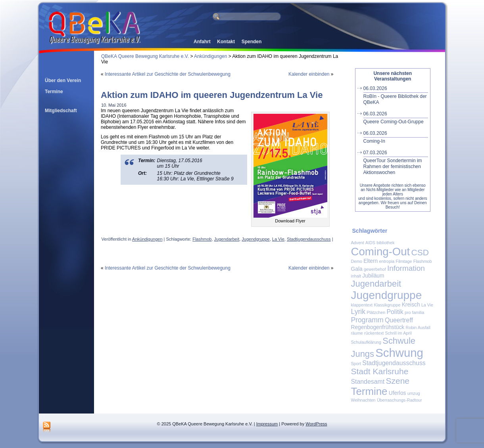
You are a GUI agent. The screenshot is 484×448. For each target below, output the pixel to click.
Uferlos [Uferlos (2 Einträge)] (398, 393)
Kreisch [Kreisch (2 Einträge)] (411, 305)
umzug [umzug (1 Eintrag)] (414, 393)
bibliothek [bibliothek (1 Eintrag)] (385, 243)
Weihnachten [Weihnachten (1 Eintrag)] (363, 400)
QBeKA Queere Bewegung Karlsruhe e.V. (145, 56)
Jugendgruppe (255, 239)
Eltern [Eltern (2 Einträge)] (371, 261)
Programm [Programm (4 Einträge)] (367, 320)
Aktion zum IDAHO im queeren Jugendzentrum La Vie (212, 95)
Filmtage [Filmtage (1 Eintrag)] (404, 261)
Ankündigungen (210, 56)
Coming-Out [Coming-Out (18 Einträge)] (381, 252)
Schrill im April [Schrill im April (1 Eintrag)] (399, 333)
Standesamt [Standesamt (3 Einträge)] (368, 382)
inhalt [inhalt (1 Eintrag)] (356, 276)
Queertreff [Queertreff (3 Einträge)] (399, 320)
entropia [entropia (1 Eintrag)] (387, 261)
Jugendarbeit (227, 239)
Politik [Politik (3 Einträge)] (395, 312)
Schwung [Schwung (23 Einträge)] (399, 353)
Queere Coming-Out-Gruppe (396, 118)
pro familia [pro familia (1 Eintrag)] (414, 312)
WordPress (316, 424)
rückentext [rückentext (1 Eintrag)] (374, 333)
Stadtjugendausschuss (309, 239)
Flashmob (202, 239)
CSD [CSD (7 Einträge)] (420, 252)
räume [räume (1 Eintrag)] (357, 333)
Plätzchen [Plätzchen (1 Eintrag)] (376, 312)
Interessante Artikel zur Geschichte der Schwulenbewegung (168, 74)
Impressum (267, 424)
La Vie (278, 239)
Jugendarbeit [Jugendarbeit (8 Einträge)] (376, 284)
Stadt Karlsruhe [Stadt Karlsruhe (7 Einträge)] (380, 371)
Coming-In (396, 137)
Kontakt (226, 42)
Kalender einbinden (309, 74)
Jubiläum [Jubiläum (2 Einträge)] (373, 276)
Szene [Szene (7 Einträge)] (398, 381)
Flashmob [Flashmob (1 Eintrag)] (423, 261)
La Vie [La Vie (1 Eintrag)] (427, 305)
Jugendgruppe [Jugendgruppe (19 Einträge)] (387, 295)
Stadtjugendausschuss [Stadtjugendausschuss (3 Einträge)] (394, 363)
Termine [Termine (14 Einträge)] (369, 391)
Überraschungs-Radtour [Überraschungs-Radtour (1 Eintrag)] (399, 400)
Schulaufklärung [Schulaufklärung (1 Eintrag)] (366, 342)
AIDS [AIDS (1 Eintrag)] (370, 243)
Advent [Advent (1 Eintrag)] (358, 243)
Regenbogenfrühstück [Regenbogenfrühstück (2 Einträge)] (378, 327)
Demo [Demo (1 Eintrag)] (357, 261)
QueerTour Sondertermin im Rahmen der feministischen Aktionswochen (396, 163)
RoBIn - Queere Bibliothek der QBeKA (396, 95)
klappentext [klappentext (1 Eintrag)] (362, 305)
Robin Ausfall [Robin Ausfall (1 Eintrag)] (418, 327)
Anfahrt (202, 42)
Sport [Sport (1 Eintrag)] (356, 364)
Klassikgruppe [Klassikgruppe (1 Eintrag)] (387, 305)
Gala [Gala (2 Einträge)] (357, 269)
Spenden (252, 42)
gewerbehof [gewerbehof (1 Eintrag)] (375, 269)
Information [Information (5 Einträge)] (406, 268)
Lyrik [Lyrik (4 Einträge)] (358, 312)
